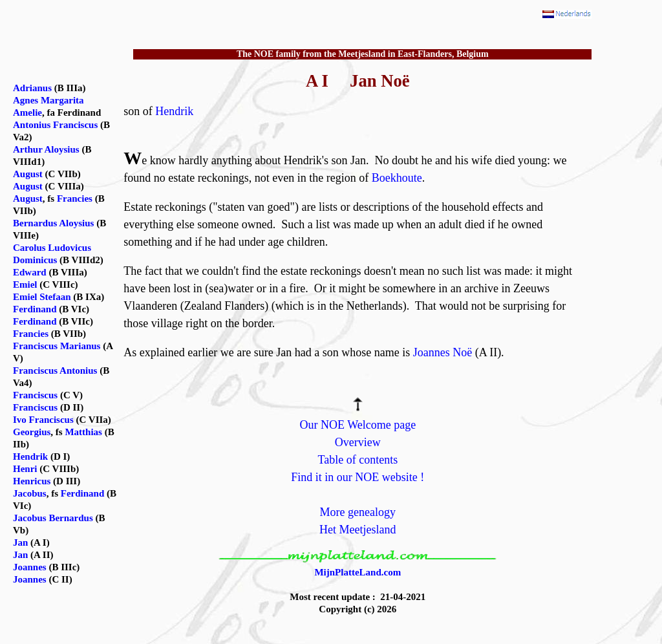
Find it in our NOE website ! (358, 477)
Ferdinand (35, 309)
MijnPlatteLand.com (358, 572)
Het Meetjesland (358, 530)
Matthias (83, 432)
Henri (25, 469)
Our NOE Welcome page (358, 425)
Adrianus (32, 88)
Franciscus (35, 395)
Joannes (30, 567)
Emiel (25, 284)
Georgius (32, 432)
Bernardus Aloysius (53, 223)
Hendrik (174, 111)
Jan (20, 542)
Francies (75, 199)
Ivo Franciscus (43, 420)
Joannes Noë (443, 352)
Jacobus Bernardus (53, 518)
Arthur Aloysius (46, 149)
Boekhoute (397, 178)
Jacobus (30, 493)
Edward (30, 272)
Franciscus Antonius (55, 370)
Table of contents (358, 460)
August (28, 174)
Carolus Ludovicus (52, 248)
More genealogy (358, 512)
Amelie (27, 113)
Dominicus (35, 260)
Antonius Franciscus (55, 125)
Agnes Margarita (48, 100)
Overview (358, 442)
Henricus (32, 481)
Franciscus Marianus (57, 346)
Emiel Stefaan (42, 297)
